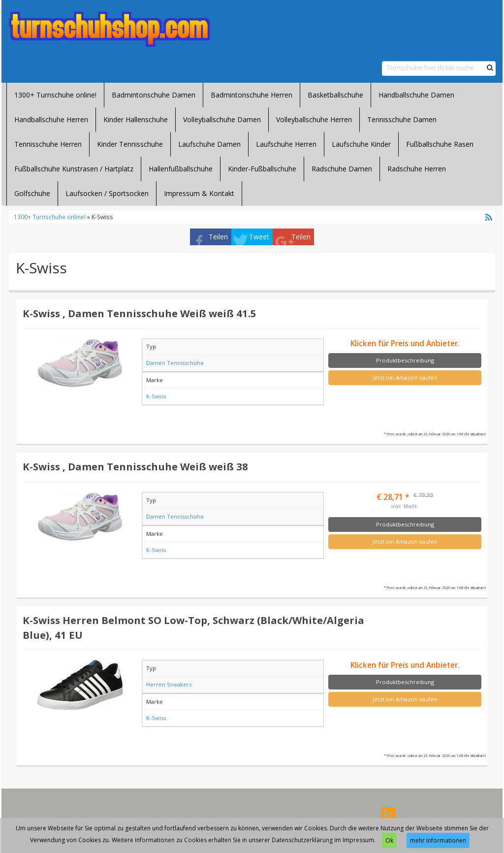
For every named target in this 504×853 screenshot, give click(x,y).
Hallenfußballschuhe (181, 169)
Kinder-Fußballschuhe (262, 169)
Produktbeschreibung (405, 360)
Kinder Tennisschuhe (130, 144)
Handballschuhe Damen (416, 95)
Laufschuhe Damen (209, 144)
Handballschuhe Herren (51, 119)
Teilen (218, 237)
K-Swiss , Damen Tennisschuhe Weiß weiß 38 (135, 466)
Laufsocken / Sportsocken (107, 193)
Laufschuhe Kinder (361, 144)
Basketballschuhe (335, 95)
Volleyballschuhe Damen (222, 119)
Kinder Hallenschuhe (136, 119)
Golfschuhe (32, 193)
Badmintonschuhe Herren (252, 95)
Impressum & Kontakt (199, 193)
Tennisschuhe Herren (48, 144)
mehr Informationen (438, 840)
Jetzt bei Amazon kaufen (405, 377)
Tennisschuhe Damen (402, 119)
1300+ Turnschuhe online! (55, 95)
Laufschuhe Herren (286, 144)
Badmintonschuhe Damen (154, 95)
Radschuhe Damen (342, 169)
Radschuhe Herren (417, 169)
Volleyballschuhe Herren (314, 119)
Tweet (259, 237)
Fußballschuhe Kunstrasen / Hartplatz (74, 169)
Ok (389, 840)
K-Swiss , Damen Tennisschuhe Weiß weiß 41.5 (140, 313)
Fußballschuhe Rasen (440, 144)
